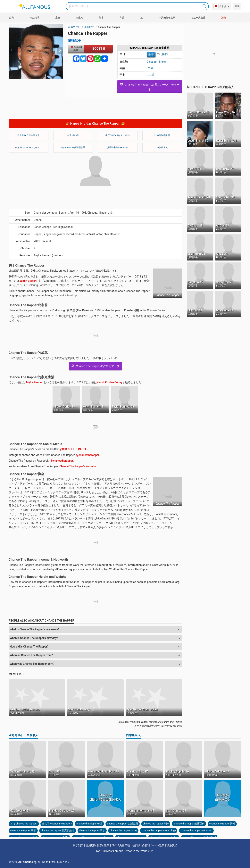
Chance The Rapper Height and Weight (37, 577)
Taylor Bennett (34, 382)
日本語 (220, 6)
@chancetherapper (88, 455)
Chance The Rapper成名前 (28, 305)
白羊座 (151, 75)
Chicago (152, 62)
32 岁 (150, 68)
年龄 (122, 18)
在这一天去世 (198, 18)
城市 (101, 18)
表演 (151, 55)
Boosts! (99, 49)
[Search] (137, 6)
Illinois (162, 62)
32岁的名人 (162, 148)
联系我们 (172, 845)
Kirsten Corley (114, 382)
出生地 (79, 18)
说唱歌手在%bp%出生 (118, 148)
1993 (165, 54)
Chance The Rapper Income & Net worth (38, 559)
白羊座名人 (133, 735)
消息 (224, 18)
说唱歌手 (90, 27)
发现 (237, 6)
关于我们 (78, 845)
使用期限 (91, 845)
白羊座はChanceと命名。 (29, 148)
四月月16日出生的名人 (29, 135)
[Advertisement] (95, 106)
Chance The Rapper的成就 (28, 353)
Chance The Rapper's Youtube (78, 466)
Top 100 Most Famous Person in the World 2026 (125, 851)
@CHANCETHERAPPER (74, 449)
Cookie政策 (158, 845)
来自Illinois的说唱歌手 (73, 148)
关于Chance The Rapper (26, 265)
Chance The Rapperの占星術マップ (95, 366)
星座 (58, 18)
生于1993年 (73, 135)
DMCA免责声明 (121, 845)
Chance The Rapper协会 (26, 474)
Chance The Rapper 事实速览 (150, 48)
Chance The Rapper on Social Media (35, 444)
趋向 (12, 18)
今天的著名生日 (167, 18)
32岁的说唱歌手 (162, 135)
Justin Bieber (28, 281)
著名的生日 (75, 27)
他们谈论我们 (140, 845)
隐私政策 (104, 845)
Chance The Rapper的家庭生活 (31, 377)
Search (205, 6)
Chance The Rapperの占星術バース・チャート (150, 87)
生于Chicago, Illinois (117, 135)
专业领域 (35, 18)
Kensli (101, 382)
